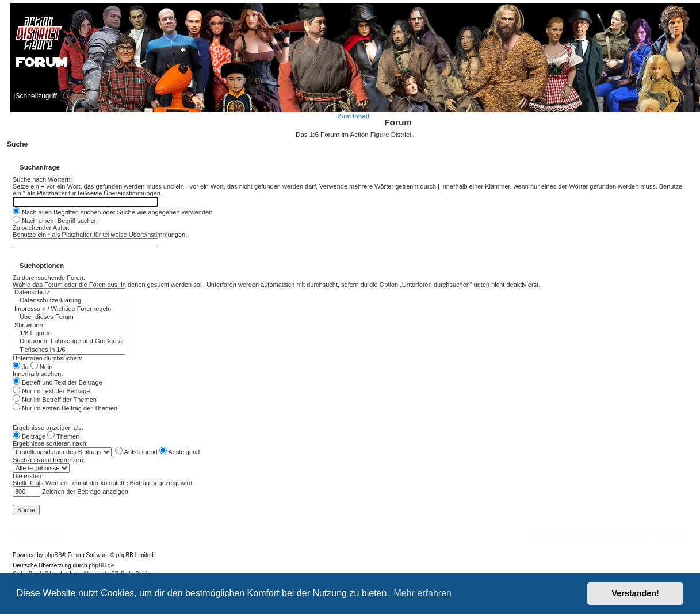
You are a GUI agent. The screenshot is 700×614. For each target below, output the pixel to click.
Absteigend (180, 452)
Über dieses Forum (69, 317)
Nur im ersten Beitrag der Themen (65, 408)
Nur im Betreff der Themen (55, 400)
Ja (21, 367)
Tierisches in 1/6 (69, 350)
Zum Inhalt (354, 116)
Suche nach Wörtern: (42, 179)
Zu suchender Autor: (41, 228)
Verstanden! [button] (636, 593)
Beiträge (29, 436)
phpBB (53, 555)
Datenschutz (69, 293)
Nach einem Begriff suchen (55, 221)
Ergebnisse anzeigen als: (48, 428)
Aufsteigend (136, 452)
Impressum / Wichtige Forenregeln (69, 309)
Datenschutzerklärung (69, 301)
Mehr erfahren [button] (422, 593)
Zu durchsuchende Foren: (49, 278)
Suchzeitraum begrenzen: (49, 460)
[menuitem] (562, 536)
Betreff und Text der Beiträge (58, 382)
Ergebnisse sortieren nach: (50, 443)
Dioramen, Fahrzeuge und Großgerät (69, 341)
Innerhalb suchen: (38, 374)
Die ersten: (28, 476)
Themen (63, 436)
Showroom (69, 325)
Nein (42, 367)
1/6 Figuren (69, 333)
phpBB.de (101, 565)
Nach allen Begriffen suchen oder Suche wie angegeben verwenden (112, 212)
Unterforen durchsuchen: (47, 358)
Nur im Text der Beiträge (51, 391)
